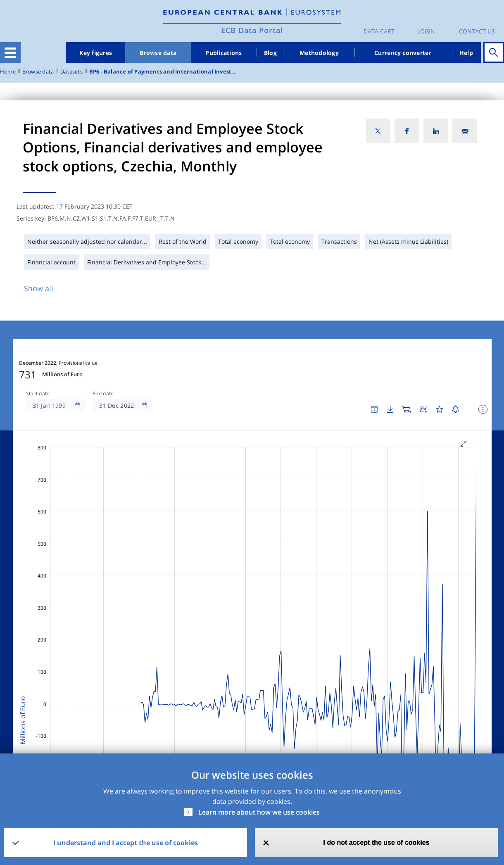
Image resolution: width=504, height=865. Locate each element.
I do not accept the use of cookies (377, 842)
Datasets (71, 72)
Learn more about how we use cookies (259, 812)
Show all (39, 288)
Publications (223, 53)
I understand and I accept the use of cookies (126, 843)
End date (103, 394)
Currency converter (403, 53)
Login (426, 31)
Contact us (477, 31)
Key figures (96, 53)
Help (466, 53)
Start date (38, 394)
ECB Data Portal (252, 30)
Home (8, 72)
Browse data (158, 53)
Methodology (319, 53)
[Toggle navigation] (10, 52)
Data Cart (379, 31)
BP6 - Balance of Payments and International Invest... (163, 72)
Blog (270, 53)
